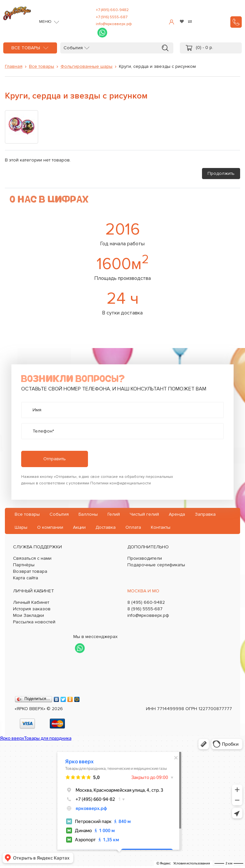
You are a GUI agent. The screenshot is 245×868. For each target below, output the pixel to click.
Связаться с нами (32, 558)
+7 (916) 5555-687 (112, 17)
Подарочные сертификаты (156, 565)
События (73, 48)
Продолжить (221, 173)
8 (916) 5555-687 (145, 609)
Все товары (26, 48)
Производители (145, 558)
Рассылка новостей (34, 622)
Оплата (133, 527)
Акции (79, 527)
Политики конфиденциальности (121, 483)
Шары (21, 527)
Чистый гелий (144, 514)
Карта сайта (26, 578)
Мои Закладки (29, 615)
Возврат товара (30, 571)
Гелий (114, 514)
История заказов (32, 609)
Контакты (161, 527)
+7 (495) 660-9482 (112, 10)
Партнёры (24, 565)
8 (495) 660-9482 (146, 602)
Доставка (106, 527)
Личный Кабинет (31, 602)
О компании (50, 527)
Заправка (205, 514)
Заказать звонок (236, 22)
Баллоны (88, 514)
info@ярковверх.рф (114, 24)
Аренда (177, 514)
